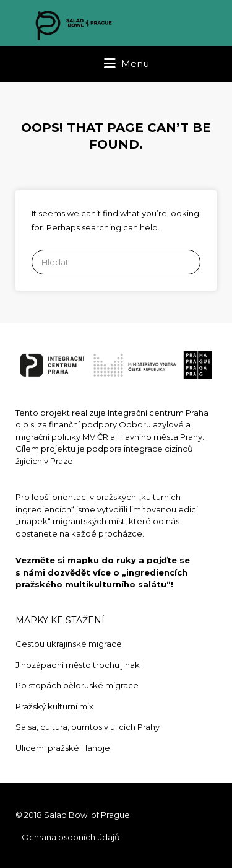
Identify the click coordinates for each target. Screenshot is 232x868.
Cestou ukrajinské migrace (69, 644)
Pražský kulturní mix (54, 706)
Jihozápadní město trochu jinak (78, 665)
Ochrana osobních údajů (71, 837)
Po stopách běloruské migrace (77, 685)
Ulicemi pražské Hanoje (63, 748)
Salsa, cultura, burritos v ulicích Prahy (88, 727)
